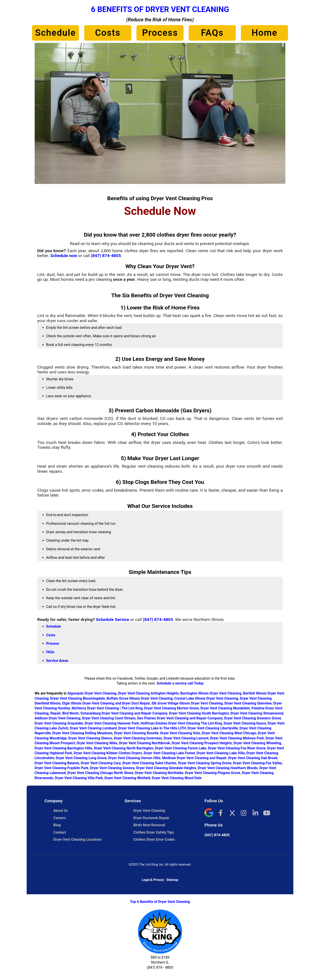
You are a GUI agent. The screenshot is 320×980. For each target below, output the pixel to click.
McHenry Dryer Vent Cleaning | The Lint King (107, 708)
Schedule (55, 33)
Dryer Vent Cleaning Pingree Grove (213, 773)
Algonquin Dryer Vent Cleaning (92, 693)
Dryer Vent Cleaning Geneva (112, 768)
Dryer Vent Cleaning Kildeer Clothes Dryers (108, 753)
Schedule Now (160, 211)
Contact (60, 832)
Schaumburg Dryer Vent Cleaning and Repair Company (124, 713)
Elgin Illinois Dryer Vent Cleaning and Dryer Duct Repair (106, 703)
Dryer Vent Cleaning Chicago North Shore (100, 773)
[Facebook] (220, 813)
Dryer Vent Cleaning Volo (180, 733)
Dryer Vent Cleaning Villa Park (79, 778)
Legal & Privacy (153, 880)
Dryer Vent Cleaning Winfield (127, 778)
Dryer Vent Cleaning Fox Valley (257, 763)
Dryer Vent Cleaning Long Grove (81, 758)
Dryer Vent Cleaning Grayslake (59, 723)
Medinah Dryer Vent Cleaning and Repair (194, 758)
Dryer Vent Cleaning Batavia (57, 763)
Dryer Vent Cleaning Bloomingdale (78, 698)
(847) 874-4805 (106, 256)
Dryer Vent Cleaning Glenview (248, 703)
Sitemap (172, 880)
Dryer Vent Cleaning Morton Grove (172, 708)
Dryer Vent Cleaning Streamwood (257, 713)
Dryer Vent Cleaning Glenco (90, 738)
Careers (60, 818)
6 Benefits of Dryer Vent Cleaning (160, 9)
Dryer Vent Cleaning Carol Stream (109, 718)
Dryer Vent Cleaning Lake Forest (169, 753)
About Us (61, 811)
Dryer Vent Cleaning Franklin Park (62, 768)
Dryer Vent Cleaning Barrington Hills (63, 748)
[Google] (209, 813)
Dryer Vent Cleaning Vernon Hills (134, 758)
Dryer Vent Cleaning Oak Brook (253, 758)
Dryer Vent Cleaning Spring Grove (205, 763)
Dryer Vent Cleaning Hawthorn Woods (228, 768)
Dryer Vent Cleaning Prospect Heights (202, 743)
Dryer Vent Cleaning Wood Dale (177, 778)
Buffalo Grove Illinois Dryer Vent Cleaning (139, 698)
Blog (57, 825)
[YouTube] (267, 813)
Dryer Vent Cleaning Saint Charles (149, 763)
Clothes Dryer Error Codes (156, 839)
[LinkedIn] (255, 813)
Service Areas (57, 661)
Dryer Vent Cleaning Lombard (93, 728)
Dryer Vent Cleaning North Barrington (124, 748)
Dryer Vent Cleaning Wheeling (257, 743)
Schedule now (64, 256)
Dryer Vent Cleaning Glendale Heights (166, 768)
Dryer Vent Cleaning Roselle (136, 733)
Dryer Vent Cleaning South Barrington (199, 713)
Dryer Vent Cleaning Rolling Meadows (82, 733)
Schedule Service (113, 620)
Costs (108, 33)
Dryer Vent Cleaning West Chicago (229, 733)
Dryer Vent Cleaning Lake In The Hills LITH (152, 728)
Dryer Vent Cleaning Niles (97, 743)
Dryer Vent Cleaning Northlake (159, 773)
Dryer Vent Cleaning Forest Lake (181, 748)
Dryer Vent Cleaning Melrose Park (237, 738)
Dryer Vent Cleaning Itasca (245, 723)
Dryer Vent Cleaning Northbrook (145, 743)
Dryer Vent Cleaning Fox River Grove (237, 748)
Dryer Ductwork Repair (151, 818)
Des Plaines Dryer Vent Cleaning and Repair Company (180, 718)
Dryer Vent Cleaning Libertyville (213, 728)
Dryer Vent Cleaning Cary (101, 763)
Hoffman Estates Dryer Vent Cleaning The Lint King (181, 723)
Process (160, 33)
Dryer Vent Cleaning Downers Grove (253, 718)
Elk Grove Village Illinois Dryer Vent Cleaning (187, 703)
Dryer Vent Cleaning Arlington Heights (148, 693)
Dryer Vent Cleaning (149, 811)
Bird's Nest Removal (149, 825)
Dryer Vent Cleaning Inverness (138, 738)
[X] (232, 813)
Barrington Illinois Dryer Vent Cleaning (211, 693)
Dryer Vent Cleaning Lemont (186, 738)
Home (264, 33)
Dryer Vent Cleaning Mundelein (225, 708)
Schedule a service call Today (180, 683)
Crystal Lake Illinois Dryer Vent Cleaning (206, 698)
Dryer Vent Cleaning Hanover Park (112, 723)
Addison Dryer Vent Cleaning (58, 718)
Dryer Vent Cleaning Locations (78, 839)
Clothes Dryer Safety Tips (154, 832)
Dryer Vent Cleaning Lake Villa (221, 753)
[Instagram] (244, 813)
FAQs (212, 33)
